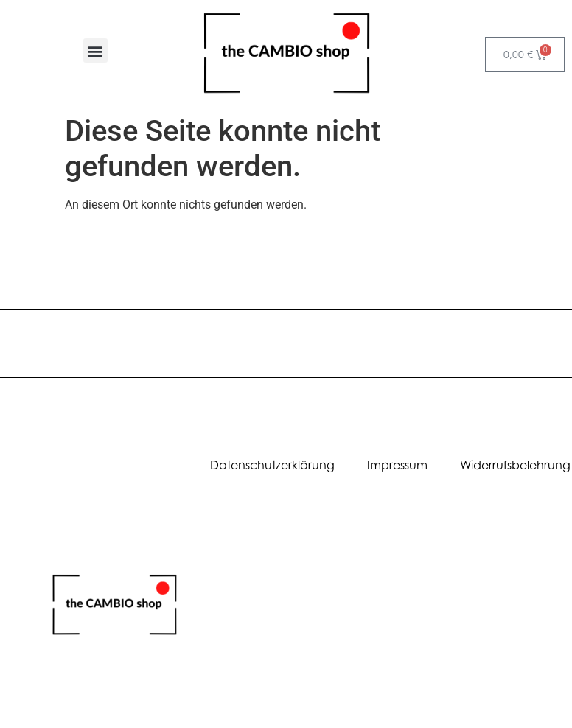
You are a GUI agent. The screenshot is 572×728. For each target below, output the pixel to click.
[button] (95, 50)
